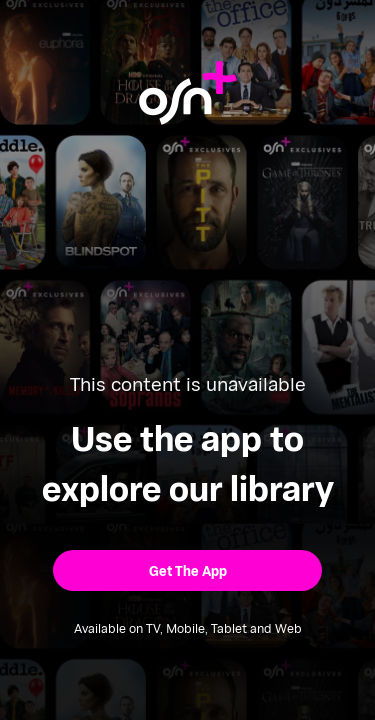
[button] (187, 570)
